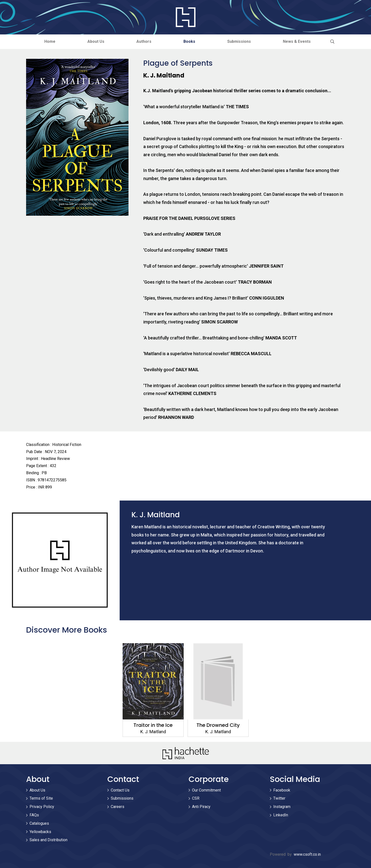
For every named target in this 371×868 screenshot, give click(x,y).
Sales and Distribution (48, 840)
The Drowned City (218, 725)
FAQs (34, 815)
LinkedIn (281, 815)
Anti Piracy (201, 807)
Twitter (279, 798)
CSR (196, 798)
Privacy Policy (42, 807)
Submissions (239, 41)
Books (189, 41)
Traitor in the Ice (153, 725)
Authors (144, 41)
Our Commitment (206, 790)
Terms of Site (41, 798)
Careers (118, 807)
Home (50, 41)
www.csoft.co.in (307, 854)
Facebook (282, 790)
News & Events (297, 41)
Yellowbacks (40, 832)
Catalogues (39, 823)
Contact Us (120, 790)
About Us (96, 41)
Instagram (282, 807)
